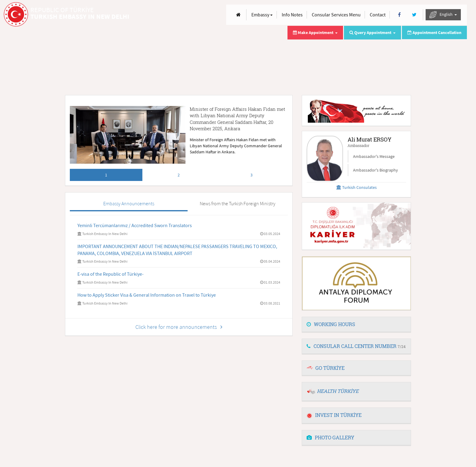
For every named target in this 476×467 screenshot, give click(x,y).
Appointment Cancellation (434, 32)
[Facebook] (399, 15)
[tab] (356, 325)
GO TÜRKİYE (330, 368)
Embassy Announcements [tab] (129, 203)
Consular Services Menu (336, 15)
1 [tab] (106, 175)
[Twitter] (414, 15)
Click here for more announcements (179, 327)
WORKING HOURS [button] (331, 324)
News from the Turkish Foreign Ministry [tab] (238, 203)
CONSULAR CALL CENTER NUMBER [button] (356, 346)
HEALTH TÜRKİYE (338, 391)
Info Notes (292, 15)
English (443, 15)
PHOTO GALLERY (330, 437)
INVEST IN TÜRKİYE (334, 415)
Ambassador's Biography (376, 170)
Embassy (262, 15)
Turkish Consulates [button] (357, 187)
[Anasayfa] (238, 15)
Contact (378, 15)
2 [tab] (179, 175)
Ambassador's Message (374, 156)
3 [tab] (252, 175)
